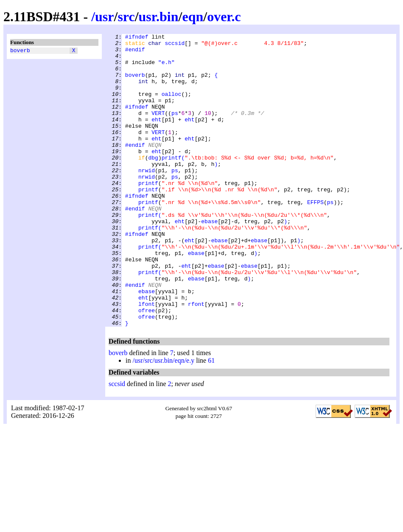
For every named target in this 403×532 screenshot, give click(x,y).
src (126, 17)
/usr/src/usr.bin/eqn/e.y (163, 419)
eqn (193, 17)
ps (175, 129)
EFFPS (315, 236)
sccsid (175, 45)
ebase (209, 259)
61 (211, 419)
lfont (147, 358)
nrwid (147, 198)
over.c (224, 17)
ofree (147, 366)
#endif (135, 53)
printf (172, 183)
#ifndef (137, 38)
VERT (158, 129)
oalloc (172, 106)
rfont (196, 358)
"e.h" (167, 68)
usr (104, 17)
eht (156, 137)
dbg (153, 183)
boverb (20, 51)
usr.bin (159, 17)
